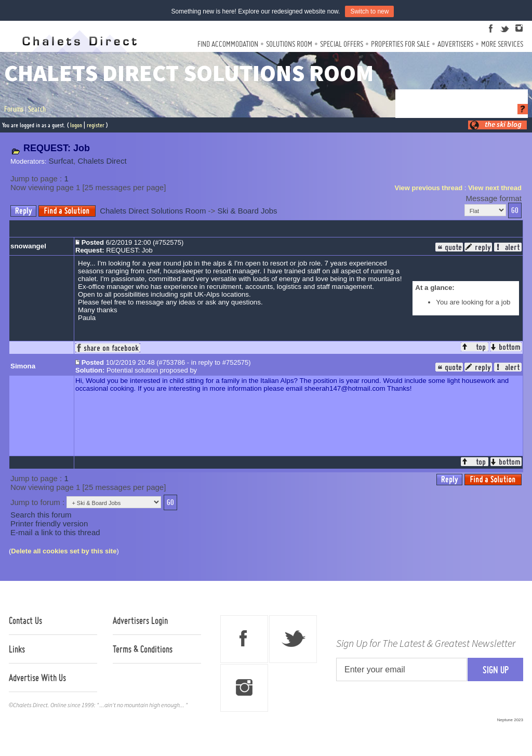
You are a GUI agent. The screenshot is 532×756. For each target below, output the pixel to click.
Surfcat (61, 161)
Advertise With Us (37, 678)
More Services (502, 44)
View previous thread (429, 188)
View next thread (495, 188)
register (96, 125)
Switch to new (369, 11)
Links (17, 649)
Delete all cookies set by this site (64, 551)
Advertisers (455, 44)
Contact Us (25, 620)
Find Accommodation (228, 44)
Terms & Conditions (143, 649)
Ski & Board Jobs (248, 211)
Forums (14, 109)
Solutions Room (289, 44)
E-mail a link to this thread (55, 532)
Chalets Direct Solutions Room (153, 211)
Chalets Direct (102, 161)
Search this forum (41, 515)
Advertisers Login (140, 620)
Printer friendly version (49, 523)
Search (37, 109)
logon (76, 125)
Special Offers (342, 44)
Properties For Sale (400, 44)
